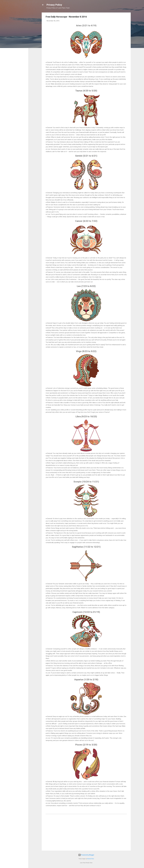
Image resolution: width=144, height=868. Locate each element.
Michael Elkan (91, 859)
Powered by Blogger (86, 855)
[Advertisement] (86, 832)
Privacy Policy (54, 5)
